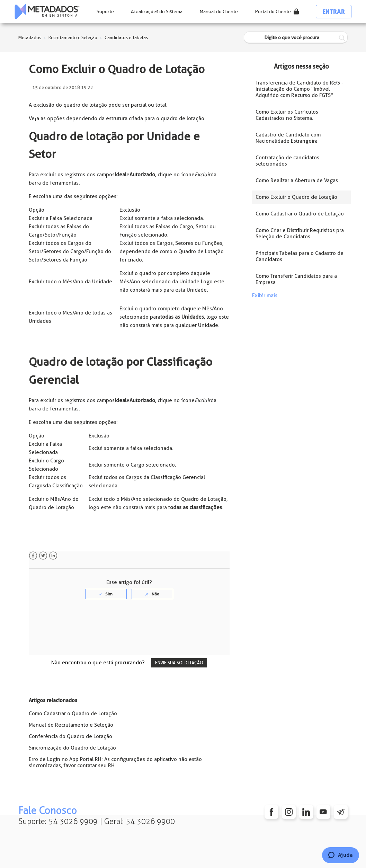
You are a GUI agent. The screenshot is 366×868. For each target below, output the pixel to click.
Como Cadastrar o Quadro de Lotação (73, 714)
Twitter (43, 556)
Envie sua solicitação (179, 663)
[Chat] (341, 855)
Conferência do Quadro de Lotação (70, 736)
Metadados (30, 38)
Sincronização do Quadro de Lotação (72, 748)
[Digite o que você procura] (296, 38)
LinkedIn (53, 556)
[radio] (106, 594)
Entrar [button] (334, 12)
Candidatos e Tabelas (126, 38)
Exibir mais (265, 295)
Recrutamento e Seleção (73, 38)
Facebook (33, 556)
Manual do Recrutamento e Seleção (71, 725)
